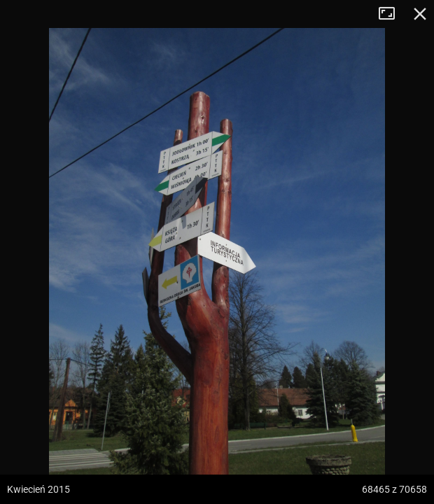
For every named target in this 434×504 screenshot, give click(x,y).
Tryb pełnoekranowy (392, 14)
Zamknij (420, 14)
